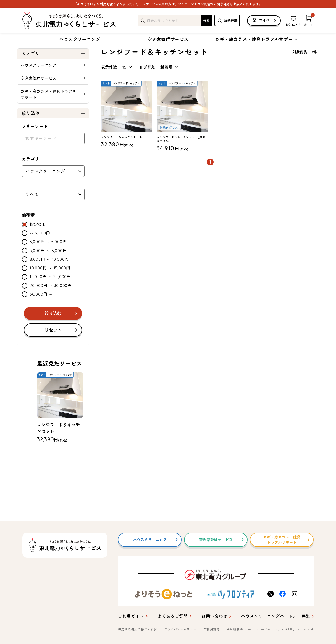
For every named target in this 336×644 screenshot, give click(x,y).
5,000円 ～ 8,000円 (48, 264)
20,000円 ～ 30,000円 (51, 299)
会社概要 (233, 629)
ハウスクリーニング (80, 39)
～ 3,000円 (40, 247)
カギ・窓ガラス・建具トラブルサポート (256, 39)
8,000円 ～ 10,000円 (49, 273)
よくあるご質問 (173, 616)
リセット (53, 344)
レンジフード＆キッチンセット (121, 52)
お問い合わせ (214, 616)
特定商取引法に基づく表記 (137, 629)
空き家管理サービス (168, 39)
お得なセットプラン (80, 52)
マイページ (264, 21)
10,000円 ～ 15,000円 (50, 282)
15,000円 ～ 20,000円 (50, 290)
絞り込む (53, 327)
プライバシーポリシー (180, 629)
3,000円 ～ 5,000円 (48, 255)
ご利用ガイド (131, 616)
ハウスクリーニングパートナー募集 (275, 616)
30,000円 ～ (41, 308)
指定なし (38, 238)
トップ (22, 52)
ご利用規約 (212, 629)
